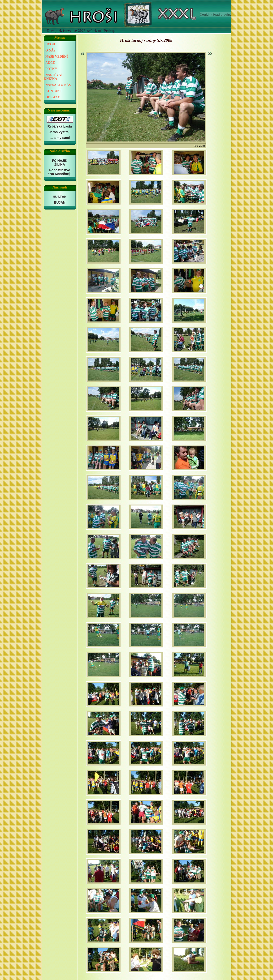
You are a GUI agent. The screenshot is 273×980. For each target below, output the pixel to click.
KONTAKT (54, 91)
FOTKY (51, 69)
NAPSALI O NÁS (58, 85)
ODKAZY (53, 97)
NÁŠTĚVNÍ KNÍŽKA (53, 77)
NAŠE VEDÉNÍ (57, 57)
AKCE (50, 63)
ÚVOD (50, 44)
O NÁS (50, 50)
